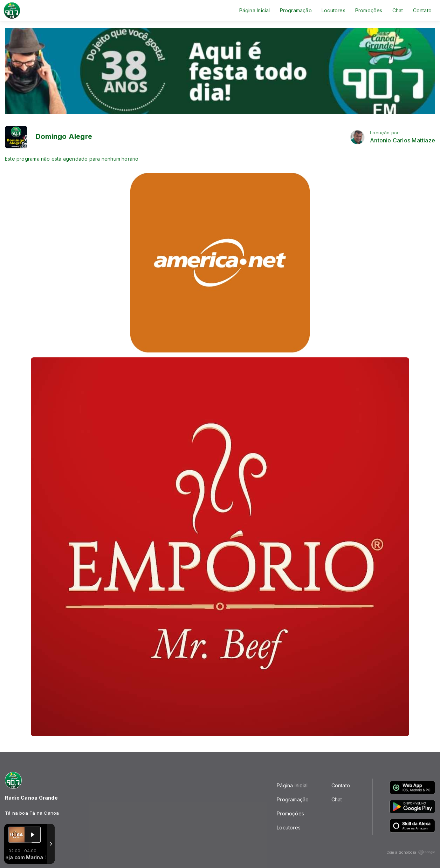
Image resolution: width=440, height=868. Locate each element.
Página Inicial (255, 10)
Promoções (369, 10)
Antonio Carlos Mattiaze (403, 140)
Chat (398, 10)
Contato (422, 10)
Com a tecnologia (411, 852)
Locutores (334, 10)
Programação (296, 10)
